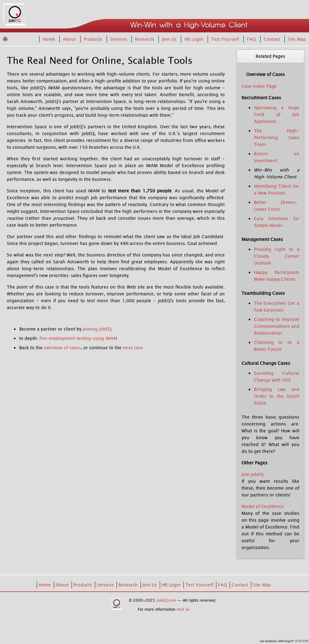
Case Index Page (259, 86)
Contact (272, 39)
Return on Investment (277, 157)
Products (94, 39)
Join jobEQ (253, 474)
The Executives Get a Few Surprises (277, 307)
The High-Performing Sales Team (277, 138)
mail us (183, 609)
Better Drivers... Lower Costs (277, 206)
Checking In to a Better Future (277, 346)
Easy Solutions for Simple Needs (277, 222)
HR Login (194, 39)
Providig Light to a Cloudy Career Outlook (277, 256)
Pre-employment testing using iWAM (78, 338)
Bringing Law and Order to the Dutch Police (277, 396)
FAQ (252, 39)
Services (119, 39)
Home (49, 39)
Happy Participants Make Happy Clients (277, 276)
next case (133, 348)
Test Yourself (226, 39)
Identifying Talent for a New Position (277, 190)
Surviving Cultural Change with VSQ (277, 377)
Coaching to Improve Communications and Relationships (277, 326)
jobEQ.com (166, 600)
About (70, 39)
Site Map (297, 39)
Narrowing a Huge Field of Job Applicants (277, 115)
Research (145, 39)
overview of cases (62, 348)
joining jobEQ (97, 329)
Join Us (170, 39)
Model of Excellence (263, 506)
